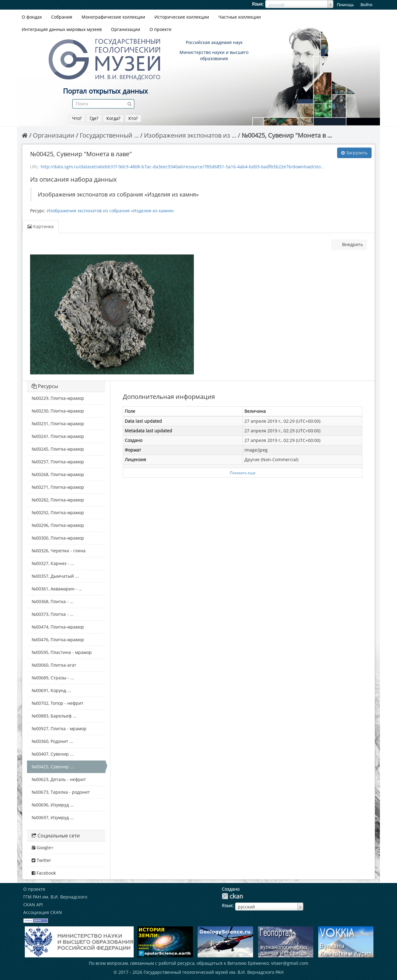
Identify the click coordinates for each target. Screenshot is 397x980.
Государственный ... (109, 135)
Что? (77, 118)
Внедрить (352, 244)
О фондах (32, 17)
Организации (126, 29)
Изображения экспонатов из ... (190, 135)
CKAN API (33, 905)
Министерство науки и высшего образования (214, 55)
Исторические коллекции (182, 17)
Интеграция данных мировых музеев (62, 29)
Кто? (133, 118)
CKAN (232, 896)
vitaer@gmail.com (290, 963)
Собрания (62, 17)
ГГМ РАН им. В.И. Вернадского (55, 897)
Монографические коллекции (113, 17)
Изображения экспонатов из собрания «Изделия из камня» (110, 211)
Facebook (44, 873)
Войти (366, 5)
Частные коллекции (240, 17)
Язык (257, 4)
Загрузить (354, 153)
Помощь (345, 5)
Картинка (40, 226)
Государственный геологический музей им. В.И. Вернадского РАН (214, 972)
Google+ (42, 848)
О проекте (161, 29)
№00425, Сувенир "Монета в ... (287, 135)
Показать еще (243, 473)
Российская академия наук (214, 42)
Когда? (113, 118)
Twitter (41, 860)
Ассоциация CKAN (43, 912)
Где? (94, 118)
